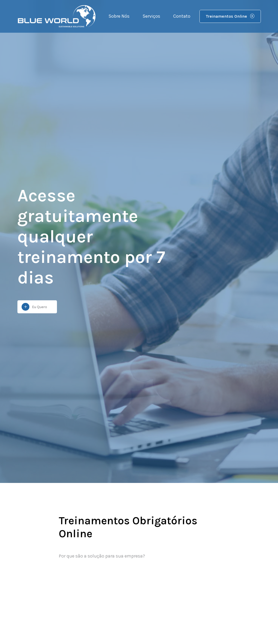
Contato (182, 16)
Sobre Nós (119, 16)
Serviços (151, 16)
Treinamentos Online (230, 16)
